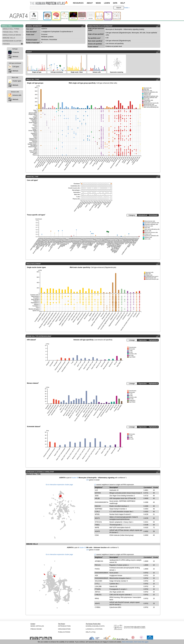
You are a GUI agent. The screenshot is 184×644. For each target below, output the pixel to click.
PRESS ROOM (36, 629)
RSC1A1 (98, 565)
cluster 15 (83, 548)
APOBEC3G (99, 561)
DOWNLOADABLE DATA (95, 626)
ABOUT (90, 3)
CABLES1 (98, 595)
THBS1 (97, 525)
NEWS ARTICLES (37, 626)
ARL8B (97, 498)
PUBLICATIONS (64, 632)
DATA (115, 3)
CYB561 (98, 607)
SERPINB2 (98, 509)
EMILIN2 (98, 506)
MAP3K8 (98, 493)
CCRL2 (97, 512)
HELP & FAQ (91, 632)
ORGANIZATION (64, 629)
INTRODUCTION (64, 626)
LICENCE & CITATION (94, 629)
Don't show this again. (141, 642)
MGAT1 (97, 518)
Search (119, 8)
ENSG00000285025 (101, 578)
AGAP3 (97, 531)
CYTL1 (97, 584)
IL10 (96, 490)
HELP (123, 3)
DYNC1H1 (98, 522)
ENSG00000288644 (101, 573)
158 (87, 550)
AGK (96, 575)
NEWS (98, 3)
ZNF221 (97, 592)
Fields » (127, 8)
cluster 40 (75, 478)
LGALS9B (98, 586)
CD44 (97, 535)
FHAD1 (97, 569)
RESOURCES (78, 3)
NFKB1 (97, 514)
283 (87, 480)
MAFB (97, 528)
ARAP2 (97, 603)
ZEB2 (97, 496)
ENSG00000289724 (101, 502)
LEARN (107, 3)
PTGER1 (98, 589)
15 (95, 485)
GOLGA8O (98, 581)
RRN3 (97, 598)
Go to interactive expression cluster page (59, 485)
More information (128, 642)
